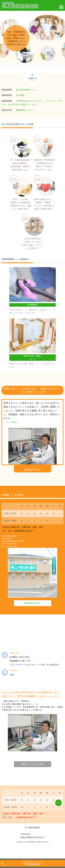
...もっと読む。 (12, 422)
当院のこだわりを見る (32, 764)
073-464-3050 (11, 544)
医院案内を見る (32, 603)
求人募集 (20, 95)
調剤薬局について (25, 110)
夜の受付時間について (27, 90)
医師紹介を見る (32, 470)
